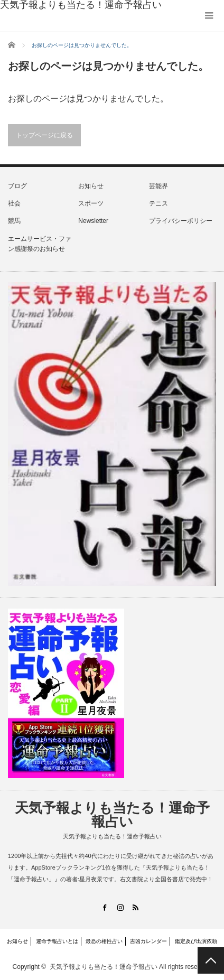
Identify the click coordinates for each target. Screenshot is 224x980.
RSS (136, 907)
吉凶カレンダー (148, 941)
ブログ (17, 186)
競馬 (14, 221)
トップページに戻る (44, 135)
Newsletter (93, 221)
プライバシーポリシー (181, 221)
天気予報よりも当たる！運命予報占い (112, 815)
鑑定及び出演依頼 (196, 941)
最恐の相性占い (104, 941)
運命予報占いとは (57, 941)
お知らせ (91, 186)
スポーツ (91, 203)
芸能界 (158, 186)
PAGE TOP (211, 960)
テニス (158, 203)
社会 (14, 203)
